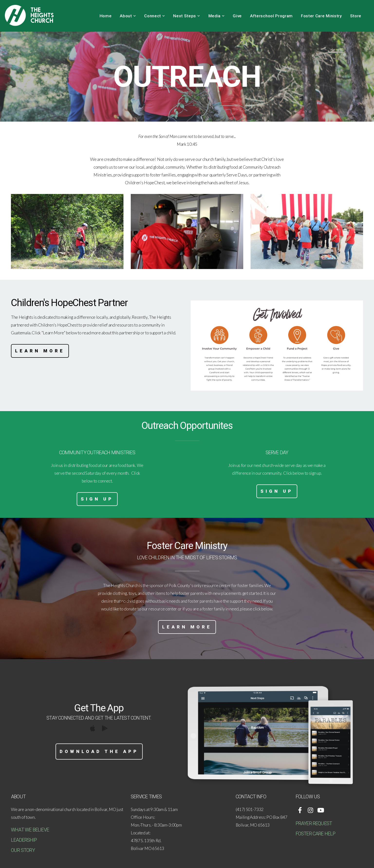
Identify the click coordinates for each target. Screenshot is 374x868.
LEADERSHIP (24, 840)
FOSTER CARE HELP (316, 834)
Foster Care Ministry (321, 16)
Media (217, 16)
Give (237, 16)
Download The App (99, 751)
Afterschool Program (271, 16)
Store (356, 16)
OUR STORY (23, 850)
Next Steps (187, 16)
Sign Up (97, 499)
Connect (154, 16)
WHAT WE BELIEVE (30, 830)
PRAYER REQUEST (314, 823)
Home (106, 16)
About (128, 16)
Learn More (40, 351)
